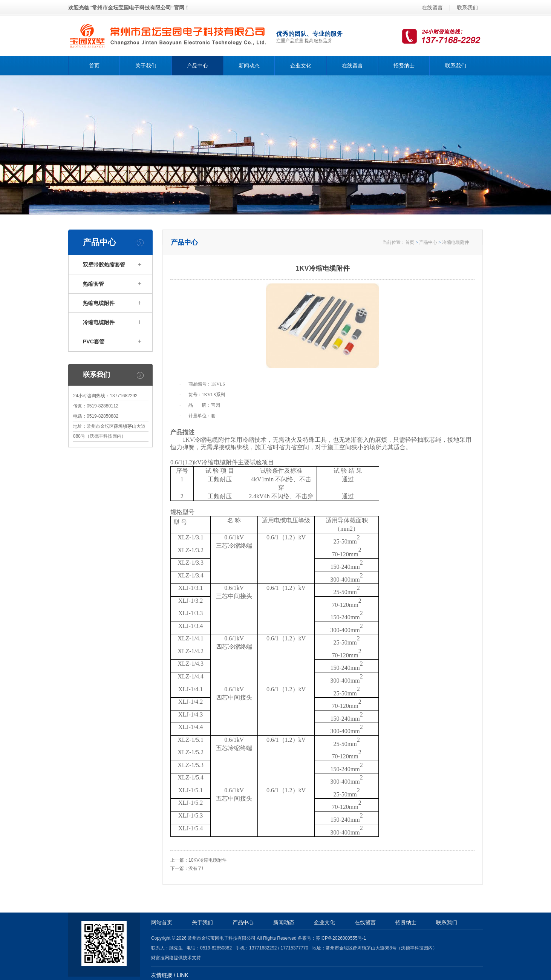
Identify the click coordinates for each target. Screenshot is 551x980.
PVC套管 (94, 341)
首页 (94, 66)
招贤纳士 (404, 66)
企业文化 (301, 66)
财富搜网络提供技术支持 (176, 958)
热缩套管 (93, 284)
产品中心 (197, 66)
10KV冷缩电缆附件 (207, 860)
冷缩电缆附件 (456, 242)
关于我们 (146, 66)
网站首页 (162, 922)
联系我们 (467, 8)
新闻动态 (249, 66)
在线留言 (432, 8)
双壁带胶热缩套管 (104, 265)
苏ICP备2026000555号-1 (341, 938)
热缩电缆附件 (99, 303)
